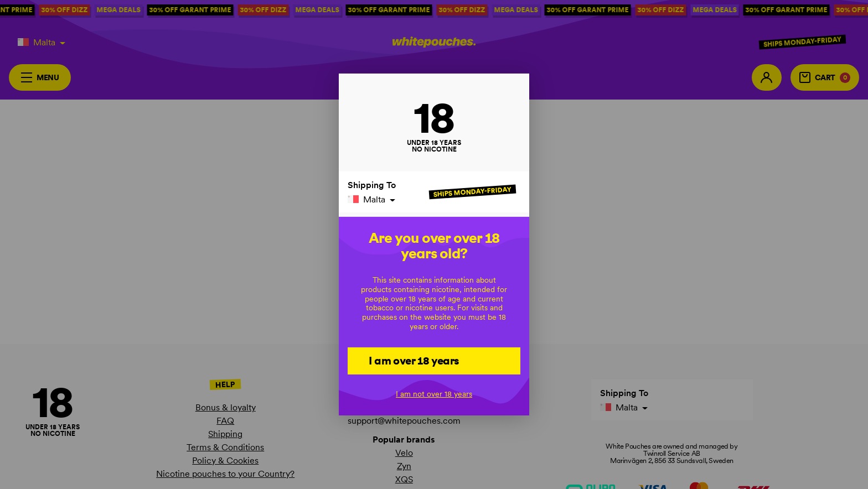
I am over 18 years (414, 360)
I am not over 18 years (434, 394)
